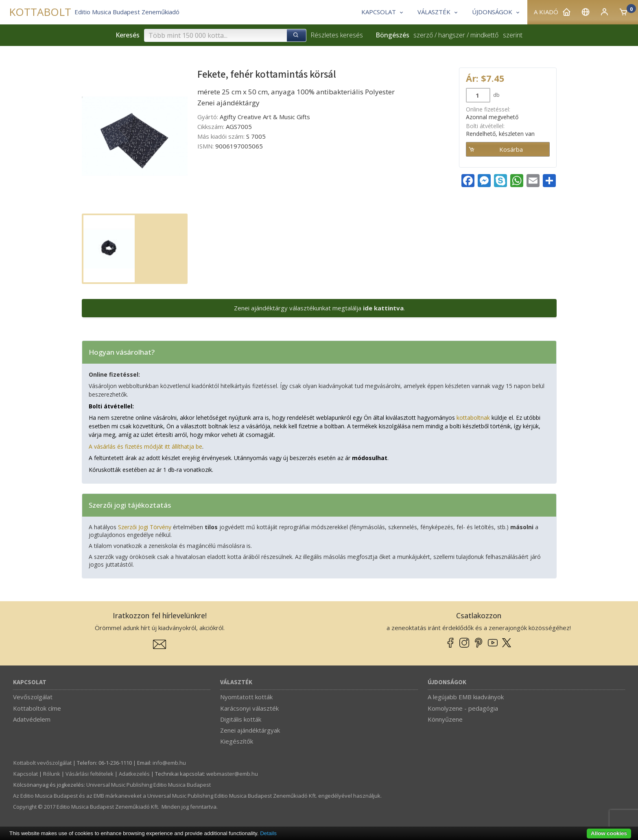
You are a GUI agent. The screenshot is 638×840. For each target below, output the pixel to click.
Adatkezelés (134, 774)
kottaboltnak (473, 418)
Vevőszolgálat (33, 697)
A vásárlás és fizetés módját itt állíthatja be (145, 446)
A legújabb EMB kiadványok (466, 697)
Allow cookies (609, 833)
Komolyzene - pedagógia (463, 708)
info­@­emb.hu (169, 763)
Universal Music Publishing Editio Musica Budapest (149, 785)
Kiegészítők (237, 741)
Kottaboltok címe (37, 708)
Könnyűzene (445, 719)
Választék (236, 682)
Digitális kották (241, 719)
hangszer (452, 35)
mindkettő (484, 35)
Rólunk (52, 774)
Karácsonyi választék (249, 708)
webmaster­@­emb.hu (232, 774)
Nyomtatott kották (246, 697)
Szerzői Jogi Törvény (145, 527)
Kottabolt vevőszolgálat (43, 763)
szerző (423, 35)
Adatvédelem (32, 719)
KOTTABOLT (40, 12)
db (496, 95)
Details (268, 833)
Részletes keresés (337, 35)
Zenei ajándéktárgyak (250, 730)
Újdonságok (447, 682)
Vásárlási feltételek (90, 774)
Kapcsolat (30, 682)
